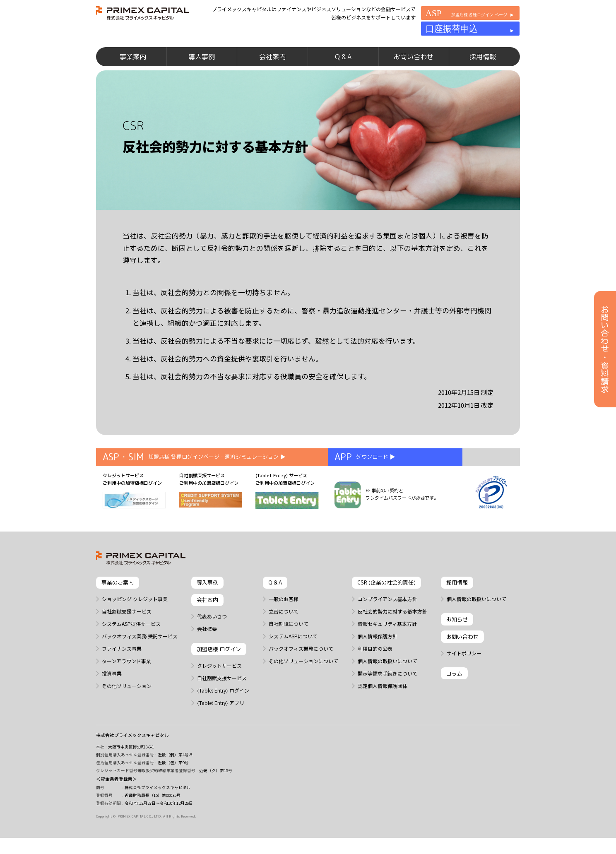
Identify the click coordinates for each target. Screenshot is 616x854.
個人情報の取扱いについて (387, 684)
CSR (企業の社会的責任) (386, 606)
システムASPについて (293, 659)
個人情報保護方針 (378, 659)
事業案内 (133, 70)
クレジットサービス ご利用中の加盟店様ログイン (134, 514)
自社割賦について (289, 647)
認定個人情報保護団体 (383, 709)
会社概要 (207, 652)
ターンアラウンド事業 (126, 684)
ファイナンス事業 (122, 672)
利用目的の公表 (375, 672)
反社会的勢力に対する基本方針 (392, 635)
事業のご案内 (118, 606)
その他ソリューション (127, 709)
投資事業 (112, 697)
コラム (454, 697)
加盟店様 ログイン (219, 673)
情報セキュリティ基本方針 (387, 647)
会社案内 (272, 70)
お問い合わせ (414, 70)
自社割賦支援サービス (127, 635)
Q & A (343, 70)
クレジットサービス (219, 689)
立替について (284, 635)
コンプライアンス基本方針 (387, 622)
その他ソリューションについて (303, 684)
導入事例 (202, 70)
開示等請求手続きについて (387, 697)
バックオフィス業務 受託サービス (140, 659)
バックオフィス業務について (301, 672)
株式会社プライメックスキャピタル (132, 759)
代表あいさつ (212, 640)
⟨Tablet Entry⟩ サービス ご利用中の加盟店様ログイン (287, 514)
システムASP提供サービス (131, 647)
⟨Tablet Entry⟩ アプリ (221, 726)
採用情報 (483, 70)
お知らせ (457, 642)
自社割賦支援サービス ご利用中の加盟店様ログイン (211, 513)
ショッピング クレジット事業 (135, 622)
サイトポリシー (464, 676)
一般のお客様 (284, 622)
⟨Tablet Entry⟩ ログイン (223, 714)
